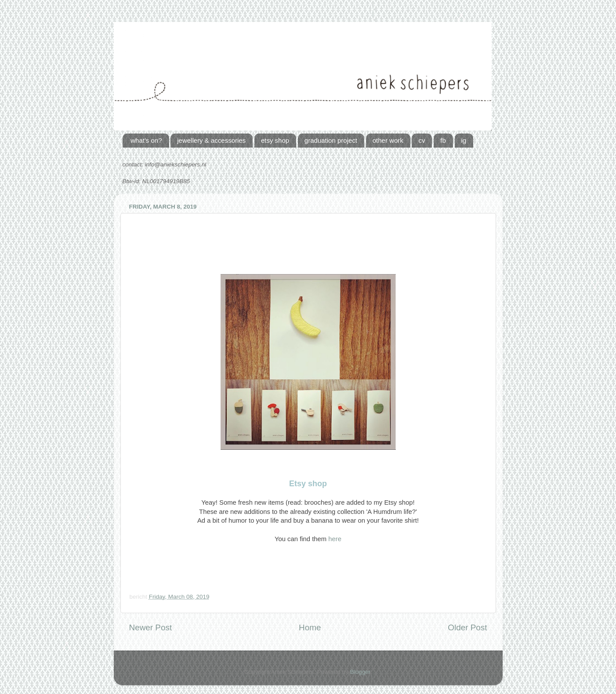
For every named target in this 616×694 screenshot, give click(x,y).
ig (464, 140)
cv (422, 140)
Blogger (360, 672)
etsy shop (275, 140)
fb (443, 140)
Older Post (467, 627)
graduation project (331, 140)
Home (310, 627)
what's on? (146, 140)
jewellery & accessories (211, 140)
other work (388, 140)
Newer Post (151, 627)
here (335, 539)
